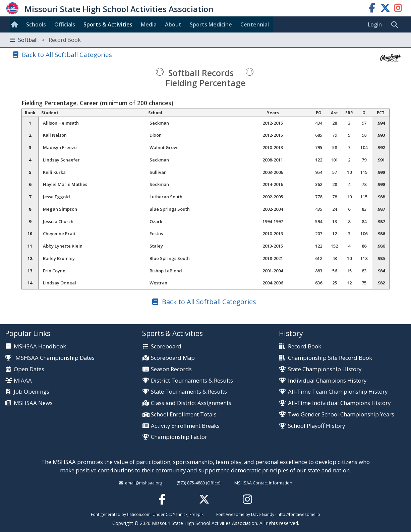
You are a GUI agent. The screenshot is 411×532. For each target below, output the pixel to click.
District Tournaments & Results (192, 381)
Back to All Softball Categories (67, 54)
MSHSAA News (33, 403)
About (173, 24)
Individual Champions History (327, 381)
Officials (65, 24)
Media (149, 24)
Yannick (180, 514)
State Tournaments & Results (189, 392)
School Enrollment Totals (184, 415)
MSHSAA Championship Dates (50, 358)
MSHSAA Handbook (40, 347)
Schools (36, 24)
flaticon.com (139, 514)
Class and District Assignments (191, 403)
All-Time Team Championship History (338, 392)
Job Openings (32, 392)
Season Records (171, 369)
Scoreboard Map (173, 358)
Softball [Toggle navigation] (45, 40)
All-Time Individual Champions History (339, 403)
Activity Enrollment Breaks (185, 426)
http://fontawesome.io (299, 514)
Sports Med (211, 24)
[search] (396, 25)
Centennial (255, 24)
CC (168, 514)
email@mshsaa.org (144, 483)
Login (375, 24)
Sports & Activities (108, 24)
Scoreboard (166, 347)
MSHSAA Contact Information (263, 483)
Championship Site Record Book (330, 358)
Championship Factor (179, 437)
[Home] (16, 24)
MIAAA (23, 381)
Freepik (196, 514)
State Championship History (325, 369)
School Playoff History (316, 426)
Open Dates (29, 369)
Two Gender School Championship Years (341, 415)
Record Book (305, 347)
